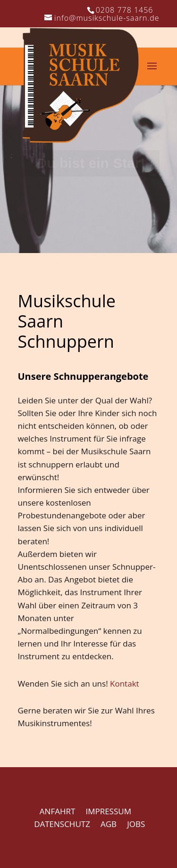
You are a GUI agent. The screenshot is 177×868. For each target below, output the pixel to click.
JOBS (136, 824)
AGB (109, 824)
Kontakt (125, 684)
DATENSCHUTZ (62, 824)
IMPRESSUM (108, 811)
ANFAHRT (57, 811)
